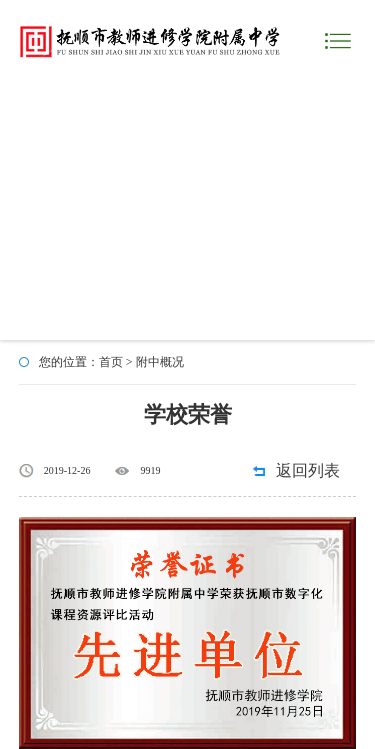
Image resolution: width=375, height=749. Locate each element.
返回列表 (308, 470)
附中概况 (160, 362)
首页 (111, 362)
